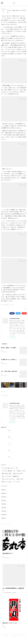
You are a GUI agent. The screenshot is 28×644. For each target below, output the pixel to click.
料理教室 (16, 477)
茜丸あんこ (21, 471)
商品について (6, 482)
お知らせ (20, 479)
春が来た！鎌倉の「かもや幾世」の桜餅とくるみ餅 (13, 348)
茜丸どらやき (18, 474)
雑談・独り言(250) (4, 305)
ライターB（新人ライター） (10, 468)
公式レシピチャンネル (8, 479)
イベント (16, 482)
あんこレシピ (6, 477)
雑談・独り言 (7, 474)
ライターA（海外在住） (8, 471)
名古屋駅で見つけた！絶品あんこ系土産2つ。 (12, 360)
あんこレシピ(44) (11, 305)
